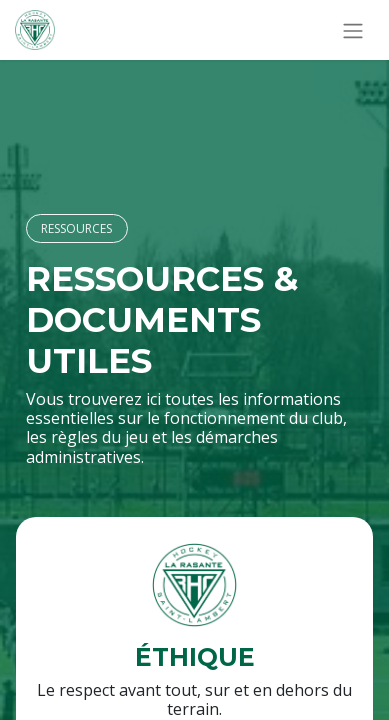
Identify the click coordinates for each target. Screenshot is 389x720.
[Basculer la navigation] (353, 30)
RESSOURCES (76, 228)
